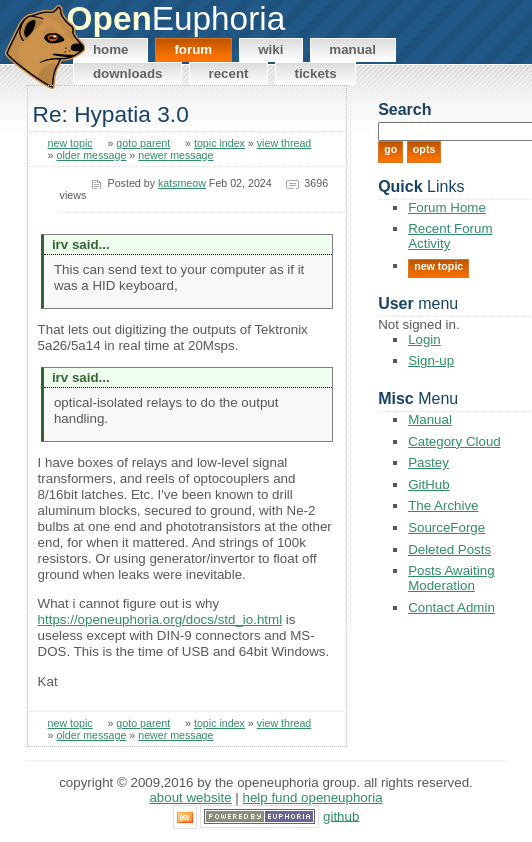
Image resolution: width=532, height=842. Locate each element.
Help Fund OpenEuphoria (313, 797)
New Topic (438, 266)
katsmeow (182, 183)
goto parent (143, 143)
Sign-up (431, 360)
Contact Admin (451, 607)
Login (424, 339)
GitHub (428, 484)
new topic (70, 143)
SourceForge (446, 527)
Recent (228, 73)
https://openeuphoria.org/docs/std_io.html (160, 619)
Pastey (428, 462)
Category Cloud (454, 441)
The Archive (443, 505)
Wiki (270, 49)
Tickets (315, 73)
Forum (193, 49)
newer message (175, 155)
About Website (190, 797)
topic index (219, 143)
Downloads (128, 73)
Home (111, 49)
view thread (284, 143)
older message (91, 155)
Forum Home (447, 207)
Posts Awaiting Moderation (451, 578)
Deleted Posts (449, 549)
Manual (352, 49)
